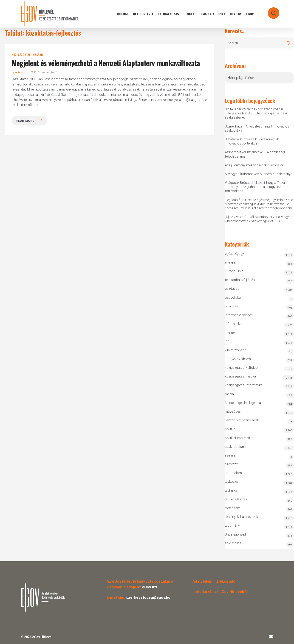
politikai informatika (239, 438)
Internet (230, 332)
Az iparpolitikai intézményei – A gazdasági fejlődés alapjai (255, 154)
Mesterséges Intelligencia (259, 404)
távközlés (232, 482)
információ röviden (239, 315)
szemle (230, 455)
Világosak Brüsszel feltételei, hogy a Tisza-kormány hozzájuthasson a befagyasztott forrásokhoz (255, 187)
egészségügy (234, 254)
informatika (233, 324)
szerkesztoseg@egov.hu (148, 597)
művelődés (233, 411)
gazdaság (232, 289)
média (229, 394)
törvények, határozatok (241, 517)
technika (231, 491)
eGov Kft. (150, 587)
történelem (233, 508)
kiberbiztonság (236, 350)
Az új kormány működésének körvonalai (254, 165)
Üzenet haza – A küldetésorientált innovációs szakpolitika (257, 128)
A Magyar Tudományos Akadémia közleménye (259, 174)
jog (227, 341)
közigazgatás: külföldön (242, 368)
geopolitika (233, 298)
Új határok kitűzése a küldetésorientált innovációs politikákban (252, 141)
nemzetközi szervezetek (242, 420)
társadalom (233, 473)
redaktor (20, 72)
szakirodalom (235, 447)
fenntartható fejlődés (240, 280)
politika (230, 429)
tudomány (232, 525)
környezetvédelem (238, 359)
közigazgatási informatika (244, 385)
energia (230, 262)
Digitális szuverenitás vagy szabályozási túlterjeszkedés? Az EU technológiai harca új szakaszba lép (256, 113)
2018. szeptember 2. (44, 72)
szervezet (232, 464)
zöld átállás (233, 543)
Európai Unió (234, 271)
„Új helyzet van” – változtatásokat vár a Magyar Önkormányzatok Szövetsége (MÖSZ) (258, 219)
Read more (25, 121)
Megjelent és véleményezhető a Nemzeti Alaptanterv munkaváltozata (106, 63)
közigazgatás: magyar (27, 55)
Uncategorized (235, 534)
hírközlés (231, 306)
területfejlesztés (236, 499)
